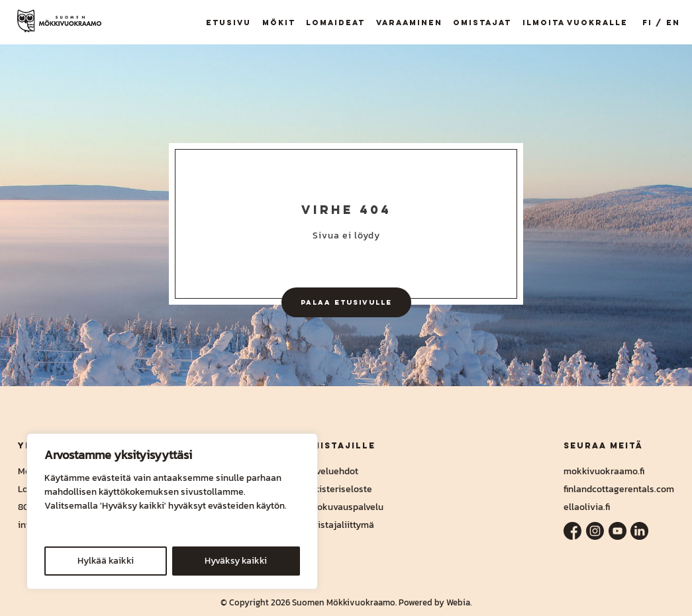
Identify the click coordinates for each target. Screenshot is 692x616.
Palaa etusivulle (346, 302)
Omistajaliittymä (339, 525)
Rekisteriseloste (338, 489)
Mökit (279, 22)
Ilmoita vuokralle (575, 22)
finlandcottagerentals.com (619, 489)
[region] (172, 511)
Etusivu (228, 22)
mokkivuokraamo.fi (604, 471)
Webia (458, 602)
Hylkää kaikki (106, 561)
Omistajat (482, 22)
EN (673, 22)
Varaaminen (409, 22)
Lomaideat (335, 22)
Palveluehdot (331, 471)
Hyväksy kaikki (236, 561)
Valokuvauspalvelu (343, 507)
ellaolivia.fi (587, 507)
